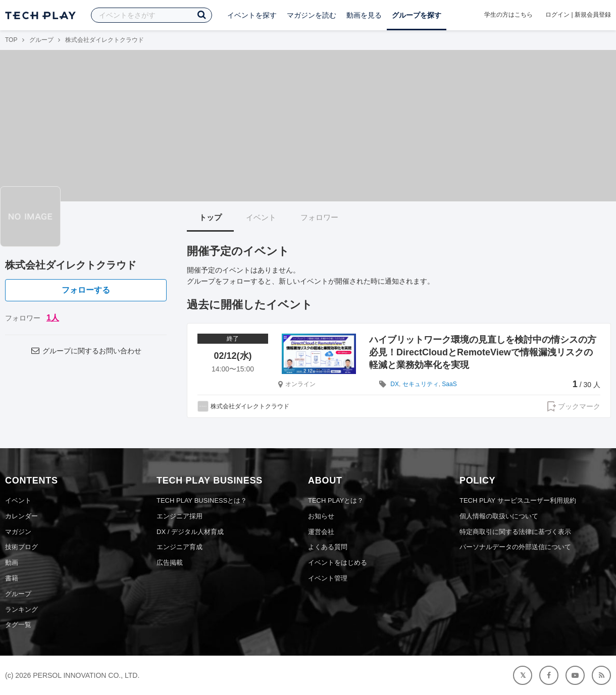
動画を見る (364, 15)
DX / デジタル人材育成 (190, 532)
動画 (12, 563)
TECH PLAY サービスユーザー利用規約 (518, 500)
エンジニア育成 (179, 547)
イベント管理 (328, 578)
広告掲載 (170, 563)
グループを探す (417, 15)
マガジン (18, 532)
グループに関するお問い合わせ (86, 351)
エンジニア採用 (179, 516)
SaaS (449, 384)
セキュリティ (421, 384)
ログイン (557, 15)
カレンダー (21, 516)
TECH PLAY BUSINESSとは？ (202, 500)
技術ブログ (21, 547)
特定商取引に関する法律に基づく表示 (515, 532)
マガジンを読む (312, 15)
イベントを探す (252, 15)
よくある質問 (328, 547)
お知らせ (321, 516)
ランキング (21, 609)
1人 (53, 318)
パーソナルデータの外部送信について (515, 547)
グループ (41, 40)
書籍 (12, 578)
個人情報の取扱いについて (499, 516)
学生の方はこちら (508, 15)
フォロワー (319, 217)
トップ (210, 217)
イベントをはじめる (338, 563)
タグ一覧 (18, 625)
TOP (11, 40)
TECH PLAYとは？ (336, 500)
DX (395, 384)
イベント (261, 217)
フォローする (86, 290)
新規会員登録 (593, 15)
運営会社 (321, 532)
